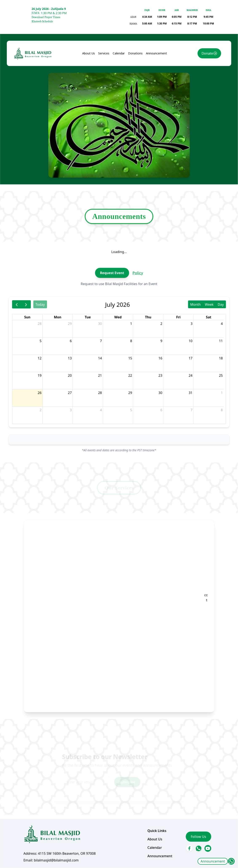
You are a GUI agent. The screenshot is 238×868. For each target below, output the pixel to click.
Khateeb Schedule (42, 21)
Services (106, 107)
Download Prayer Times (46, 17)
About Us (93, 107)
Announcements (119, 248)
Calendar (119, 107)
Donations (133, 107)
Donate (195, 108)
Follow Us (188, 784)
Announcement (213, 861)
